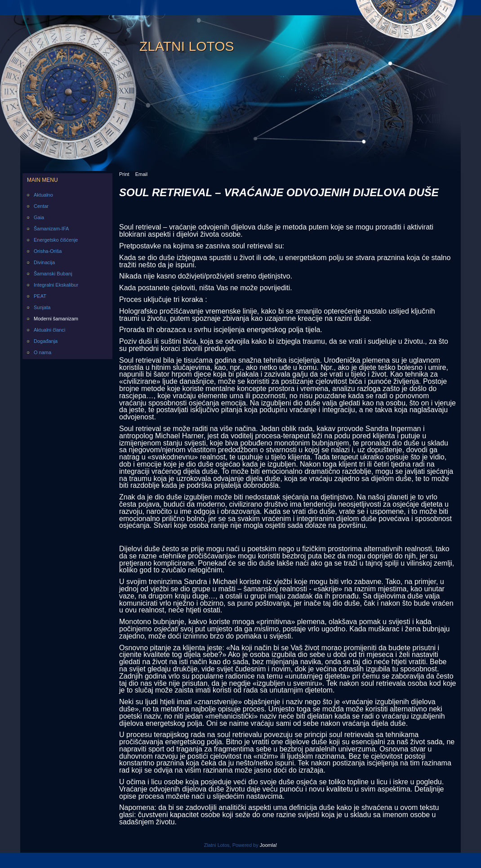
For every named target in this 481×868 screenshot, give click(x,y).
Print (124, 174)
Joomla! (269, 845)
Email (142, 174)
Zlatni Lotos (187, 46)
